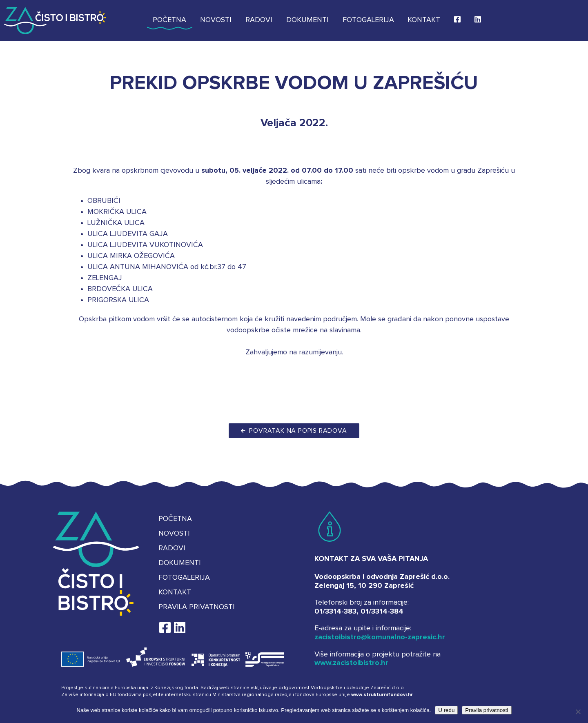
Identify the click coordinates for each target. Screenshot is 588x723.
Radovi (259, 20)
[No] (578, 712)
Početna (169, 20)
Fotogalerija (368, 20)
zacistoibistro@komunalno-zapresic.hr (380, 637)
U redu (446, 710)
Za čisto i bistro (55, 20)
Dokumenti (307, 20)
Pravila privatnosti (197, 607)
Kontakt (424, 20)
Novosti (216, 20)
